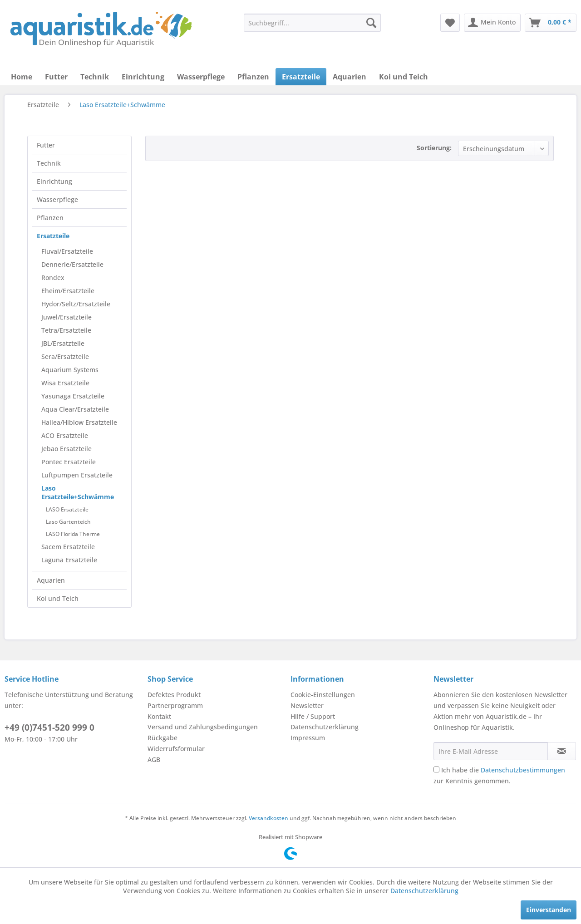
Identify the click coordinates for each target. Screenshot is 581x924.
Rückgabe (162, 738)
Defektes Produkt (174, 695)
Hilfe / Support (313, 716)
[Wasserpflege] (201, 77)
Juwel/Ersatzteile (66, 317)
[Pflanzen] (253, 77)
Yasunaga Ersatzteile (73, 396)
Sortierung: (434, 148)
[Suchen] (371, 23)
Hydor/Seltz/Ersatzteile (76, 304)
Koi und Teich (58, 598)
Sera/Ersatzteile (65, 356)
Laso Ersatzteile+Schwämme (78, 492)
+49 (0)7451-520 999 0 (49, 727)
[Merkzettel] (450, 23)
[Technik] (95, 77)
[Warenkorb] (551, 23)
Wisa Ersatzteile (65, 383)
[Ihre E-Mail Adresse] (491, 751)
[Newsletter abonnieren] (562, 751)
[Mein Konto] (492, 23)
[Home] (22, 77)
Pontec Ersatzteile (69, 462)
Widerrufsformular (176, 749)
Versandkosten (268, 818)
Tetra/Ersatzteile (66, 330)
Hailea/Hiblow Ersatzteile (79, 422)
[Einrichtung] (143, 77)
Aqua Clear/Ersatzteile (75, 409)
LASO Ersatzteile (67, 509)
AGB (154, 759)
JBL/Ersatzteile (63, 343)
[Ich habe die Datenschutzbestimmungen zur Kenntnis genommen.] (436, 769)
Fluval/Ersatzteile (67, 251)
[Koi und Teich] (404, 77)
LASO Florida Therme (73, 534)
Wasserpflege (57, 199)
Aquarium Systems (70, 370)
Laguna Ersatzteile (69, 560)
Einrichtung (54, 181)
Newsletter (307, 705)
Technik (49, 163)
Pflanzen (50, 218)
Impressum (308, 738)
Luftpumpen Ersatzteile (77, 475)
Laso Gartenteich (68, 522)
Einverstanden (549, 910)
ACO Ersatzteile (65, 435)
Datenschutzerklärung (325, 727)
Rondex (53, 278)
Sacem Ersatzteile (68, 547)
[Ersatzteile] (301, 77)
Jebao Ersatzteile (66, 449)
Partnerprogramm (175, 705)
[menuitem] (312, 23)
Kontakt (159, 716)
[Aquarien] (350, 77)
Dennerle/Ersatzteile (72, 264)
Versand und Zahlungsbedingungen (203, 727)
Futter (46, 145)
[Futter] (56, 77)
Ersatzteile (53, 236)
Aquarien (51, 580)
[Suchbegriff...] (312, 23)
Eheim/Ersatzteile (68, 291)
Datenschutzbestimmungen (523, 770)
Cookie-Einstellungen (323, 695)
